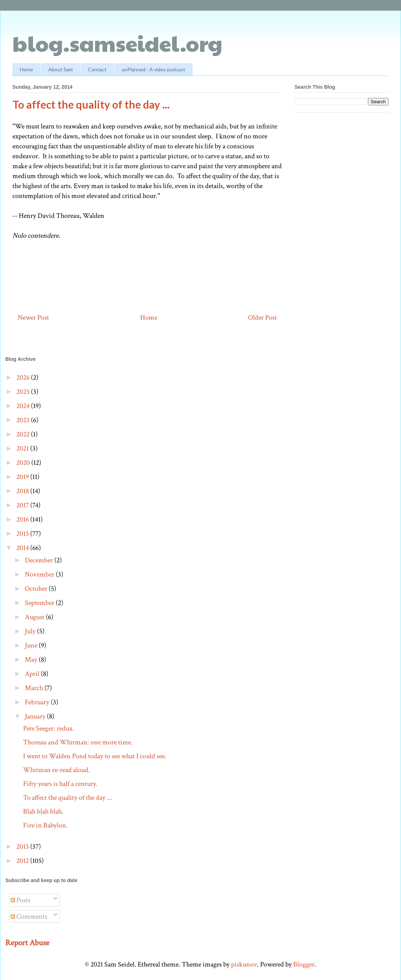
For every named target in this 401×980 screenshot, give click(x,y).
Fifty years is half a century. (60, 784)
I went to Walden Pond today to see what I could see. (95, 756)
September (40, 603)
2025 (24, 392)
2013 (23, 847)
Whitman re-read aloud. (57, 770)
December (40, 560)
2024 (24, 406)
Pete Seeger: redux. (49, 728)
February (38, 702)
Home (26, 69)
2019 (23, 477)
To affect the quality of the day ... (68, 798)
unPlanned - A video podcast (153, 69)
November (40, 574)
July (31, 631)
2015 (23, 534)
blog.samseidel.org (117, 43)
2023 (24, 420)
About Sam (61, 69)
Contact (97, 69)
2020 (24, 463)
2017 (23, 505)
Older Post (262, 318)
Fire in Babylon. (45, 825)
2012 (23, 861)
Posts (21, 900)
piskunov (244, 964)
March (35, 688)
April (33, 674)
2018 (23, 491)
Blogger (304, 964)
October (37, 589)
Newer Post (33, 318)
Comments (29, 916)
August (35, 617)
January (36, 716)
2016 (23, 519)
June (32, 645)
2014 (23, 548)
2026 (24, 378)
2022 (24, 434)
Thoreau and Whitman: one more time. (78, 742)
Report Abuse (27, 943)
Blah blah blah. (43, 811)
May (32, 660)
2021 (23, 448)
